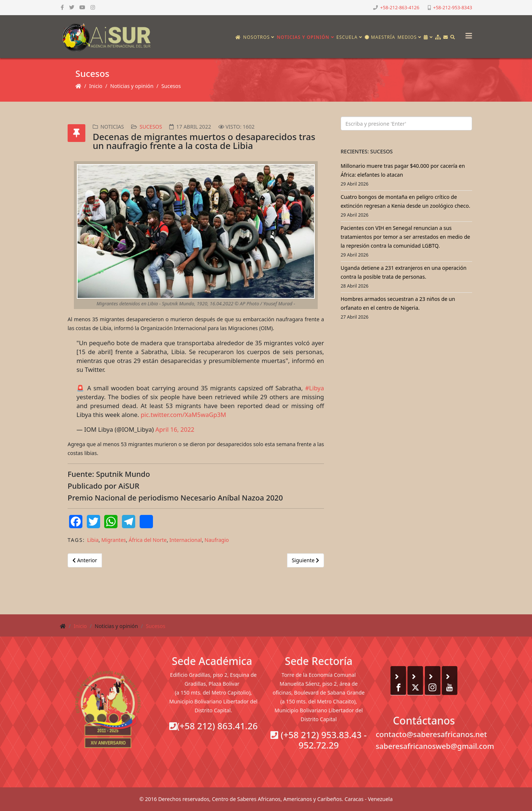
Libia (93, 540)
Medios (407, 37)
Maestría (380, 37)
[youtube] (82, 7)
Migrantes (114, 540)
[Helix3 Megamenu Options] (467, 33)
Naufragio (217, 540)
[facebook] (62, 7)
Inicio (96, 86)
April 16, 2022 (175, 429)
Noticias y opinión (303, 37)
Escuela (347, 37)
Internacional (186, 540)
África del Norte (148, 540)
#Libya (315, 388)
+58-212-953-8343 (453, 8)
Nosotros (256, 37)
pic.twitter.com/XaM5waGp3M (183, 415)
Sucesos (171, 86)
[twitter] (72, 7)
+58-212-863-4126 (400, 8)
